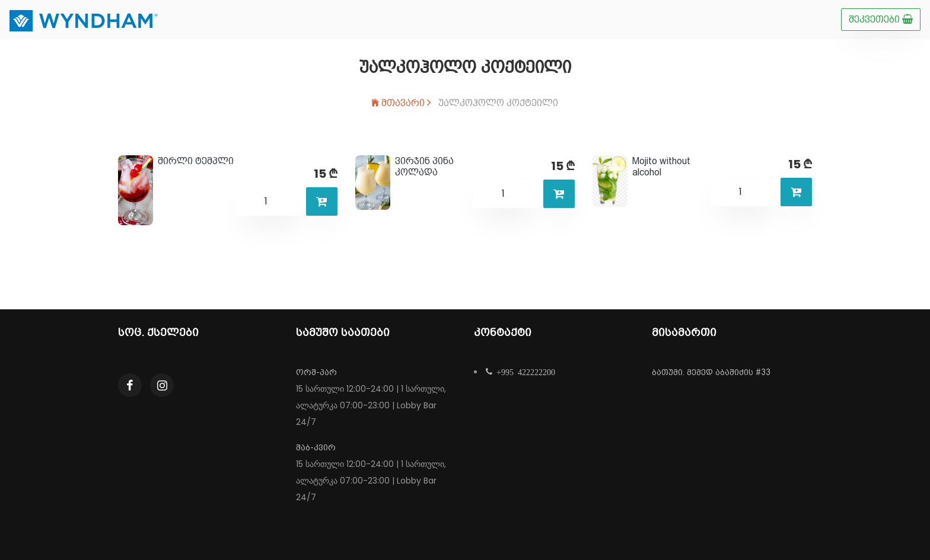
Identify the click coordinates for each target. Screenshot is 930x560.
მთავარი (401, 103)
